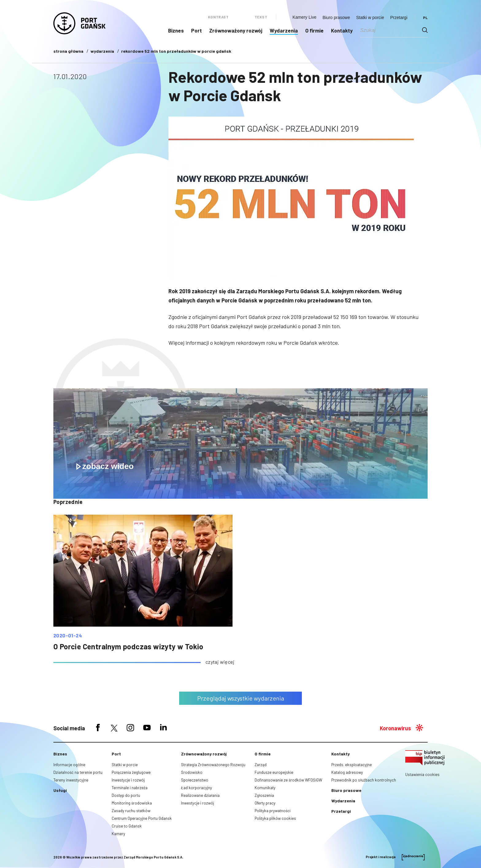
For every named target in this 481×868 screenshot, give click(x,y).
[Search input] (391, 30)
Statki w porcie (370, 17)
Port (196, 30)
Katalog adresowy (347, 772)
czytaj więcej (220, 662)
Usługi (60, 790)
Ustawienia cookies (422, 774)
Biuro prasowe (336, 17)
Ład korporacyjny (196, 788)
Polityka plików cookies (275, 818)
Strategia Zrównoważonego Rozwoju (213, 765)
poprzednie (68, 502)
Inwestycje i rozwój (128, 780)
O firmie (314, 30)
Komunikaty (265, 788)
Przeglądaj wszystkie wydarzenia (241, 698)
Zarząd (261, 765)
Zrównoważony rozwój (236, 30)
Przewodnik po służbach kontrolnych (364, 780)
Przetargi (399, 17)
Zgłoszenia (264, 795)
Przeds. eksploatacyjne (352, 765)
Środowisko (192, 772)
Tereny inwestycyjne (71, 780)
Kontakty (342, 30)
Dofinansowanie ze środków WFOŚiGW (288, 780)
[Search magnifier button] (425, 30)
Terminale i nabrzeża (130, 788)
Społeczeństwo (195, 780)
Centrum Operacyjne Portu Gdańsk (142, 818)
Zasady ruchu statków (131, 811)
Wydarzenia (284, 30)
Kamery (118, 834)
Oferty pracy (265, 803)
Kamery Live (305, 17)
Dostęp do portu (126, 795)
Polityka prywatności (273, 811)
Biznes (176, 30)
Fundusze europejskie (274, 772)
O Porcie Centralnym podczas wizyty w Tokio (128, 646)
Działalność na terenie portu (78, 772)
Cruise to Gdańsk (127, 826)
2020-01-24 (68, 636)
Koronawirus (395, 728)
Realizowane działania (200, 795)
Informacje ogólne (69, 765)
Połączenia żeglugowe (131, 772)
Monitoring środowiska (132, 803)
